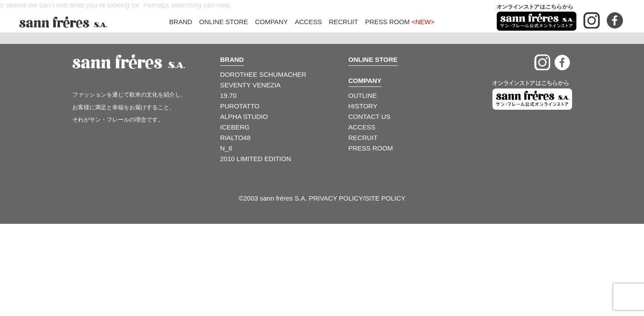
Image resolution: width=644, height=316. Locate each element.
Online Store (223, 22)
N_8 (226, 148)
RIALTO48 (235, 138)
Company (272, 22)
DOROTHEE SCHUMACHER (263, 74)
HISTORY (363, 106)
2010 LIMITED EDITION (256, 159)
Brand (181, 22)
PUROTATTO (240, 106)
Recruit (343, 22)
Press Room (400, 22)
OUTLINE (363, 95)
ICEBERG (235, 127)
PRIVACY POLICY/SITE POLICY (357, 198)
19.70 (228, 95)
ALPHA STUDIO (244, 117)
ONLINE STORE (373, 59)
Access (308, 22)
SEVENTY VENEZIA (250, 85)
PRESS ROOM (371, 148)
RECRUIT (363, 138)
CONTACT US (370, 117)
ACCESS (362, 127)
